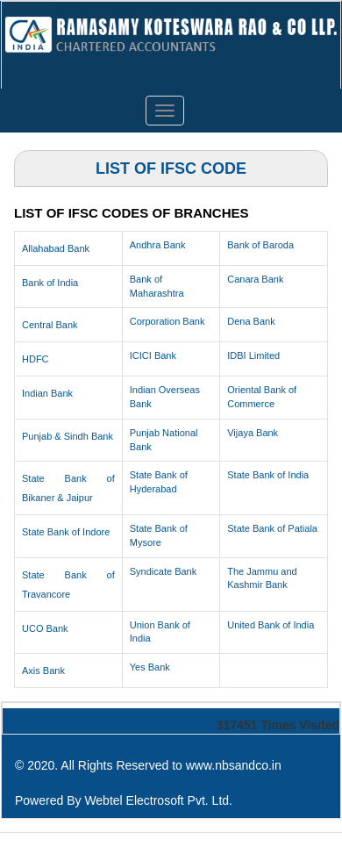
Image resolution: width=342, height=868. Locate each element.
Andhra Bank (158, 245)
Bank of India (50, 283)
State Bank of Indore (66, 532)
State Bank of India (268, 475)
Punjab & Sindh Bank (68, 436)
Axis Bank (43, 671)
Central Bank (50, 325)
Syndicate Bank (163, 571)
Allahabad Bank (56, 248)
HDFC (36, 359)
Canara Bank (255, 279)
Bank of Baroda (260, 245)
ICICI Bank (153, 355)
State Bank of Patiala (272, 528)
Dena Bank (251, 321)
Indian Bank (47, 393)
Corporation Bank (167, 321)
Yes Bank (150, 667)
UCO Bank (45, 628)
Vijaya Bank (253, 433)
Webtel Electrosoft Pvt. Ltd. (158, 800)
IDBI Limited (253, 355)
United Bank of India (271, 625)
